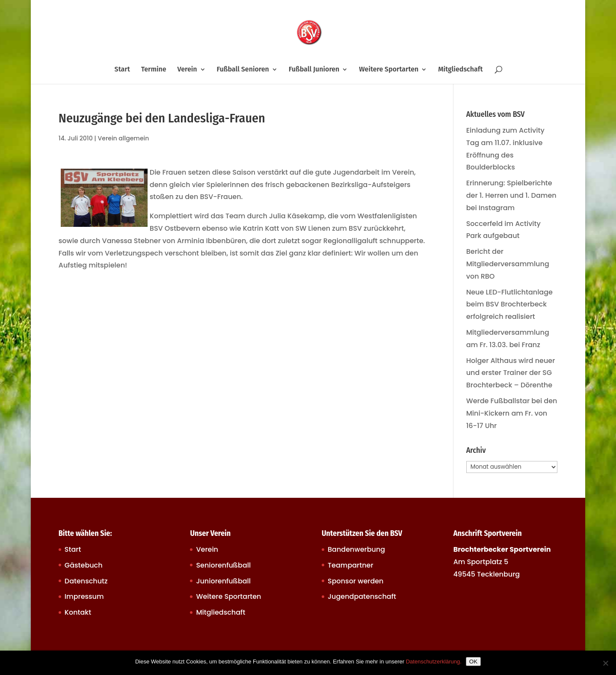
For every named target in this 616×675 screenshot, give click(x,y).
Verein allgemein (124, 138)
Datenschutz (86, 581)
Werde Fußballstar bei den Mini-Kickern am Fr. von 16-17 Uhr (512, 413)
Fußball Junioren (314, 70)
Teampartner (351, 565)
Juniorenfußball (223, 581)
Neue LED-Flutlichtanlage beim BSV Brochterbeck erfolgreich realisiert (509, 305)
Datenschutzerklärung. (434, 662)
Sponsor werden (355, 581)
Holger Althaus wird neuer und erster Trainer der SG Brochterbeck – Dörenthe (511, 373)
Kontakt (78, 612)
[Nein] (605, 663)
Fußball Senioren (243, 70)
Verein (187, 70)
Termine (154, 70)
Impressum (84, 596)
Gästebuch (84, 565)
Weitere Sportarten (389, 70)
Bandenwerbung (356, 549)
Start (122, 70)
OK (473, 662)
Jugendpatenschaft (362, 596)
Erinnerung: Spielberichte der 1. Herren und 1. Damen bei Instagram (511, 195)
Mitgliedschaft (460, 70)
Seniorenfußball (223, 565)
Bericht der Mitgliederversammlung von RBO (508, 264)
